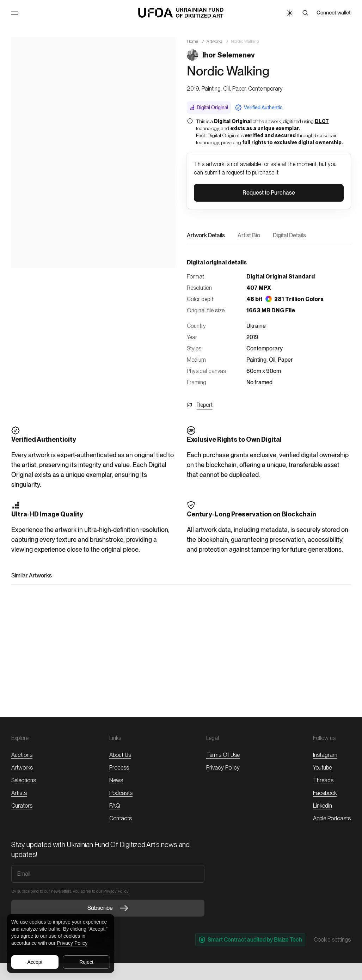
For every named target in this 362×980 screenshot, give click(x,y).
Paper (285, 360)
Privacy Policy (72, 943)
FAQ (115, 806)
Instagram (325, 755)
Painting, (257, 360)
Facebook (325, 793)
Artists (19, 793)
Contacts (121, 818)
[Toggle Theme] (289, 13)
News (116, 780)
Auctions (22, 755)
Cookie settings (332, 940)
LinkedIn (323, 806)
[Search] (305, 13)
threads (323, 780)
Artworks (214, 41)
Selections (24, 780)
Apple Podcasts (332, 818)
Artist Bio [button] (249, 235)
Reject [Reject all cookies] (86, 962)
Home (192, 41)
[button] (269, 193)
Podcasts (121, 793)
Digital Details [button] (289, 235)
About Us (120, 755)
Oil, (273, 360)
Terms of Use (223, 755)
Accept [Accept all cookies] (35, 962)
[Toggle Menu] (15, 13)
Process (119, 768)
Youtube (322, 768)
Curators (22, 806)
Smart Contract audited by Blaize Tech (250, 940)
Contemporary (265, 348)
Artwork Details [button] (206, 235)
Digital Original (209, 108)
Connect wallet (334, 13)
